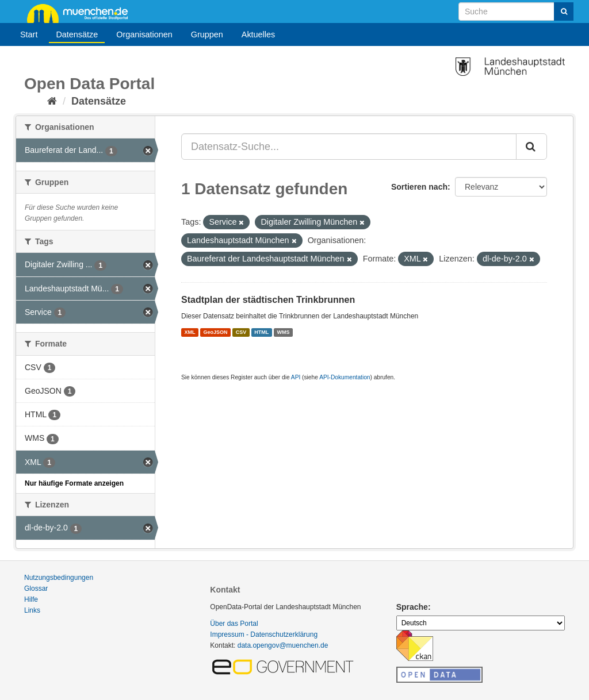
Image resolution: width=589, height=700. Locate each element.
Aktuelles (258, 34)
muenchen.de (82, 13)
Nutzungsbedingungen (59, 578)
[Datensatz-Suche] (516, 11)
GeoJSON (216, 332)
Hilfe (31, 599)
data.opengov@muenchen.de (283, 645)
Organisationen (144, 34)
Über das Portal (234, 624)
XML (190, 332)
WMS (283, 332)
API (296, 377)
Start (29, 34)
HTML (261, 332)
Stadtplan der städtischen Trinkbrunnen (268, 300)
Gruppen (207, 34)
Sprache (412, 607)
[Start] (52, 101)
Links (32, 610)
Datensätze (77, 34)
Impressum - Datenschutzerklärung (264, 634)
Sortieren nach (419, 187)
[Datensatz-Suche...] (349, 147)
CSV (241, 332)
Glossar (36, 589)
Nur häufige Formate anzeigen (74, 483)
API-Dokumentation (345, 377)
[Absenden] (564, 11)
